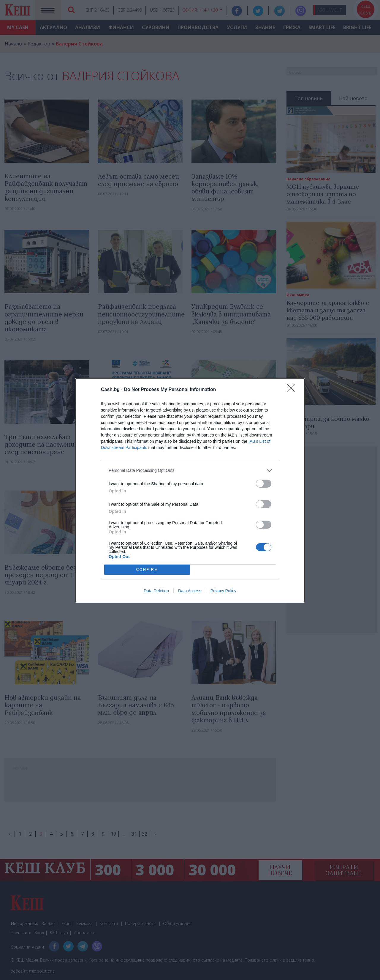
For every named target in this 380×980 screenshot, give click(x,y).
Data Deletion (156, 591)
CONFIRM (147, 569)
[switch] (264, 484)
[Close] (293, 390)
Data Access (190, 591)
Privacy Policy (223, 591)
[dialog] (190, 490)
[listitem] (190, 471)
